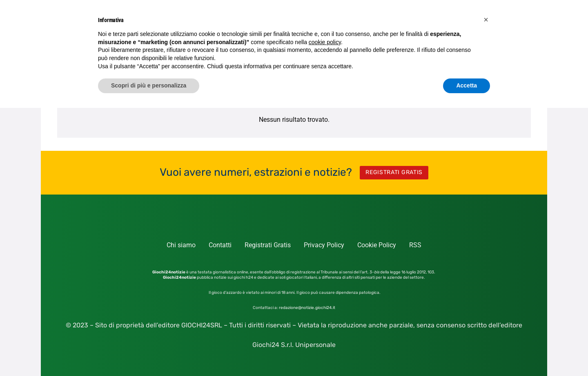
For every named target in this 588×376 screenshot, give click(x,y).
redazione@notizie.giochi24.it (307, 308)
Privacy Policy (324, 245)
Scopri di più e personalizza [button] (149, 85)
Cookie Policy (377, 245)
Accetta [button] (467, 85)
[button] (486, 20)
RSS (415, 245)
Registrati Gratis (268, 245)
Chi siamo (181, 245)
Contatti (220, 245)
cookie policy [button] (325, 42)
